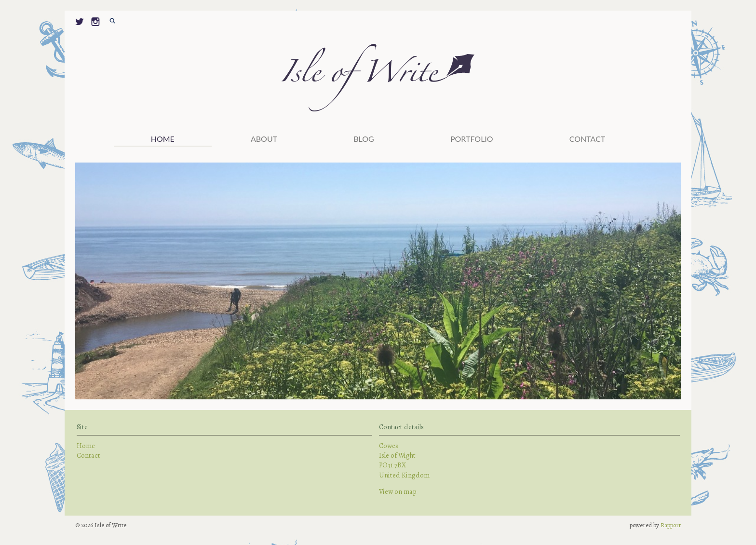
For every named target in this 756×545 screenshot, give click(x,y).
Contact (587, 139)
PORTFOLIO (472, 139)
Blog (364, 139)
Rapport (671, 525)
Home (163, 139)
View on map (398, 491)
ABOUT (264, 139)
